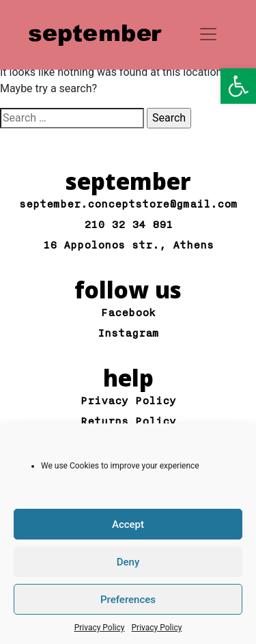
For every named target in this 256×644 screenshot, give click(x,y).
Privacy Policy (100, 628)
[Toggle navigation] (208, 34)
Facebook (128, 313)
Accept (128, 524)
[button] (238, 86)
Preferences (128, 600)
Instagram (128, 334)
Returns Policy (128, 422)
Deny (128, 562)
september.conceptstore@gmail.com (128, 205)
